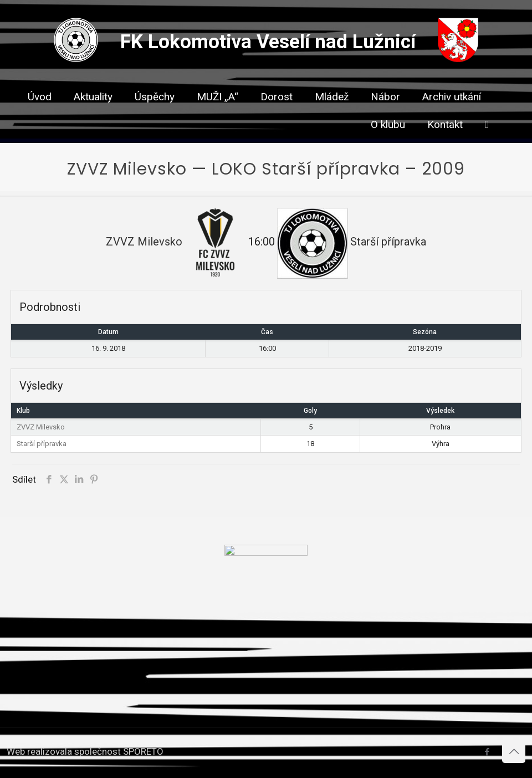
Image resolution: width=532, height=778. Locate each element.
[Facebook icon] (487, 752)
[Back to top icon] (514, 751)
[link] (277, 116)
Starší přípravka (42, 444)
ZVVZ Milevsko (41, 427)
